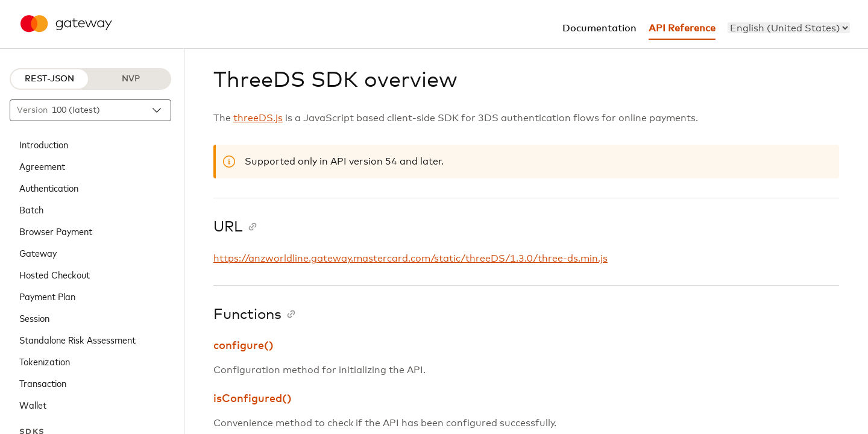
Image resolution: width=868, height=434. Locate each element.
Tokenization (45, 361)
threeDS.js (258, 118)
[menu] (789, 28)
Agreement (42, 166)
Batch (31, 209)
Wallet (33, 404)
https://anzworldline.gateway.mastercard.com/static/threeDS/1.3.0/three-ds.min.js (410, 259)
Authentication (49, 187)
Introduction (44, 144)
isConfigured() (253, 399)
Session (34, 318)
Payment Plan (47, 296)
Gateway (38, 253)
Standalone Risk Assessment (77, 339)
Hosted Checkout (55, 274)
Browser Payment (56, 231)
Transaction (43, 383)
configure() (244, 346)
